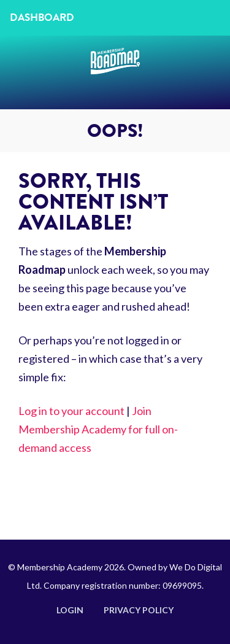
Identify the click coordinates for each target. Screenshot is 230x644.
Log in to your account (71, 411)
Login (70, 610)
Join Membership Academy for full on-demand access (98, 429)
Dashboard (42, 17)
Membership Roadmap (115, 72)
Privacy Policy (139, 610)
